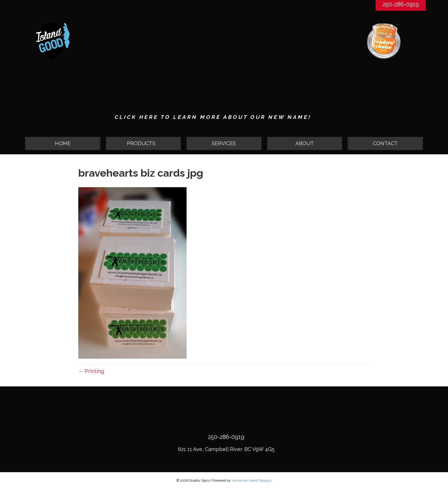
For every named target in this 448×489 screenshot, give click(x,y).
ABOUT (305, 143)
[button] (143, 143)
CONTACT (385, 143)
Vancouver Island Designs (252, 481)
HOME (63, 143)
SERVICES (224, 143)
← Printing (91, 371)
